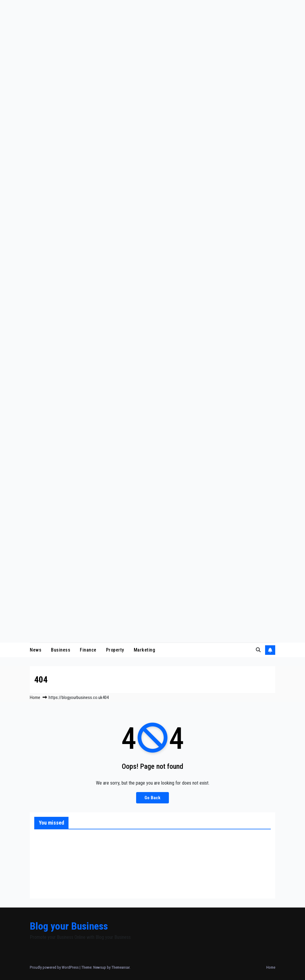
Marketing (145, 650)
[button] (258, 650)
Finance (88, 650)
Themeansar (120, 967)
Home (35, 697)
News (36, 650)
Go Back (152, 798)
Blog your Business (69, 926)
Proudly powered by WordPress (55, 967)
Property (115, 650)
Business (61, 650)
